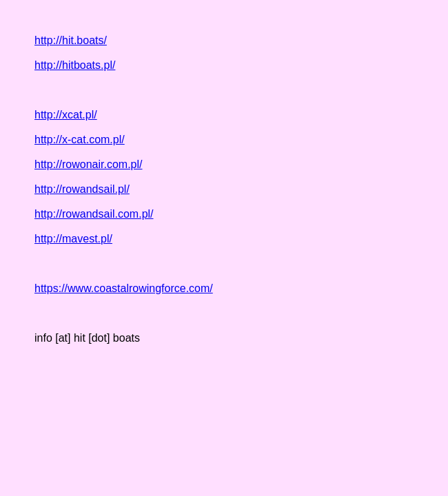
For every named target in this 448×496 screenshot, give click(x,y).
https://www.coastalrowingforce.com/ (124, 288)
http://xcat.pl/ (66, 115)
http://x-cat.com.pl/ (80, 139)
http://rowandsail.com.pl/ (94, 214)
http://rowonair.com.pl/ (89, 164)
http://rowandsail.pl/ (82, 189)
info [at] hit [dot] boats (87, 338)
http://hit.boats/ (71, 40)
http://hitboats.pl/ (75, 65)
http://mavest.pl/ (73, 239)
